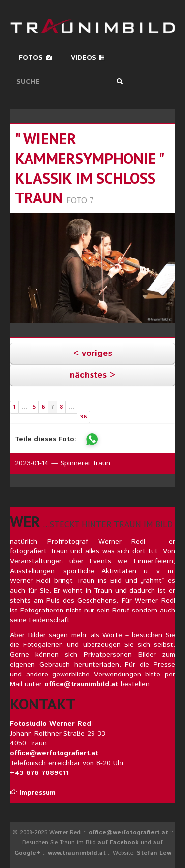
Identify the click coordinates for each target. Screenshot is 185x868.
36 (83, 417)
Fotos (35, 58)
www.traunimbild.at (77, 853)
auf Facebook (118, 843)
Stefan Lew (154, 853)
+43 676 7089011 (39, 773)
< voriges (93, 354)
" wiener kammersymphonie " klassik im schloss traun (89, 168)
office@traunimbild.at (81, 684)
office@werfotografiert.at (54, 753)
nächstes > (92, 375)
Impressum (33, 793)
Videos (88, 58)
